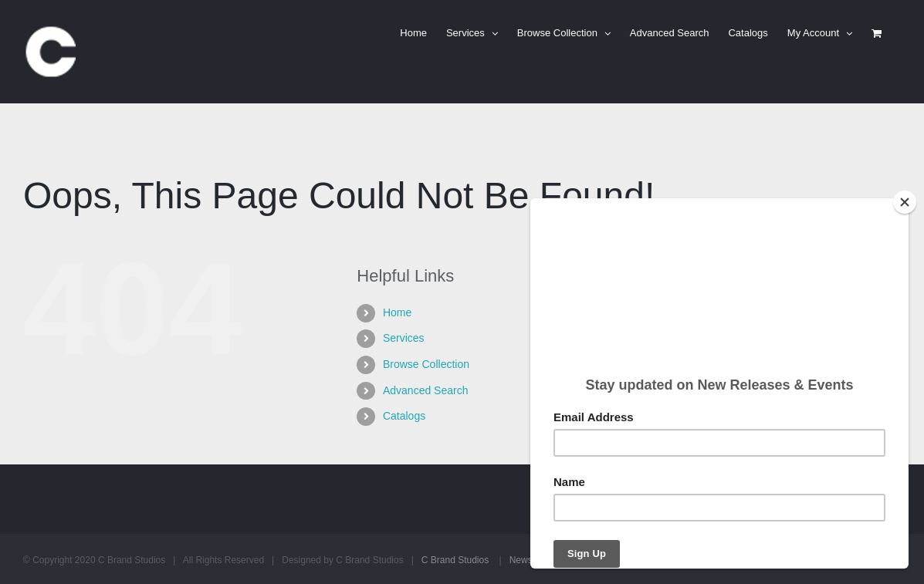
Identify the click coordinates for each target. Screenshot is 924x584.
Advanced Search (426, 390)
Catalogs (404, 416)
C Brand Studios (455, 560)
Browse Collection (426, 364)
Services (404, 338)
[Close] (905, 202)
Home (397, 312)
